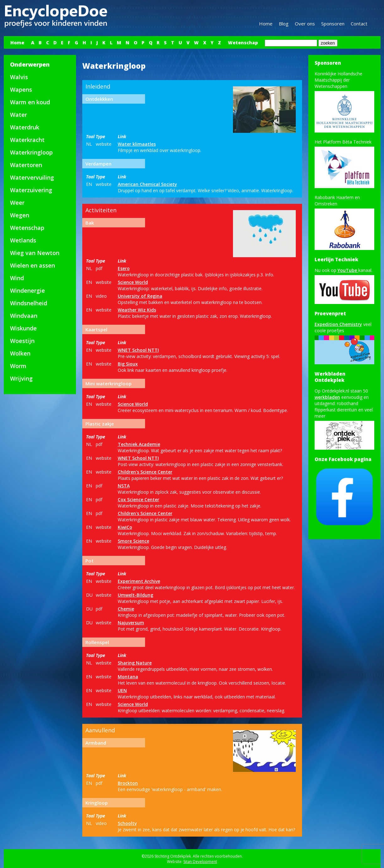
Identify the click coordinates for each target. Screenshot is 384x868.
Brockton (128, 783)
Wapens (21, 90)
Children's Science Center (145, 472)
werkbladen (327, 397)
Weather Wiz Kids (137, 310)
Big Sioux (128, 364)
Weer (17, 203)
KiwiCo (125, 527)
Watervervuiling (32, 177)
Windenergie (27, 290)
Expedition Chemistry (338, 324)
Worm (18, 366)
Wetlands (23, 240)
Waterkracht (27, 140)
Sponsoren (333, 24)
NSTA (124, 486)
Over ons (305, 24)
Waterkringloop (31, 152)
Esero (124, 268)
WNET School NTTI (138, 350)
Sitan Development (200, 862)
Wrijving (21, 378)
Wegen (20, 215)
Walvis (19, 77)
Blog (284, 24)
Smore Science (133, 541)
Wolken (20, 353)
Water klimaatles (137, 144)
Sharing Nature (135, 663)
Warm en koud (30, 102)
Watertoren (26, 165)
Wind (17, 278)
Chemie (126, 609)
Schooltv (127, 823)
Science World (133, 282)
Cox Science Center (138, 499)
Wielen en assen (32, 265)
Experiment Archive (139, 581)
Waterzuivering (31, 190)
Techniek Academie (139, 444)
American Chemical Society (147, 184)
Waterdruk (25, 127)
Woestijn (22, 341)
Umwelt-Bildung (135, 595)
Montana (128, 677)
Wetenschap (243, 43)
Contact (359, 24)
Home (266, 24)
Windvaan (24, 316)
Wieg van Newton (35, 253)
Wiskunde (23, 328)
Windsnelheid (29, 303)
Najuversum (131, 623)
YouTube (348, 270)
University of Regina (140, 296)
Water (19, 115)
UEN (122, 690)
